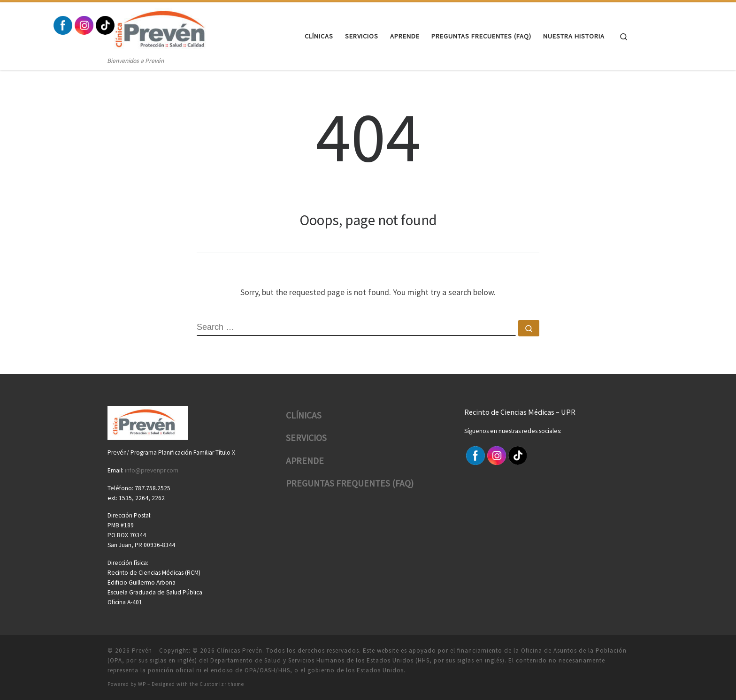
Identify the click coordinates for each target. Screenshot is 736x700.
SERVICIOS (306, 438)
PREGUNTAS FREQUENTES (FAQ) (350, 483)
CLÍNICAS (304, 415)
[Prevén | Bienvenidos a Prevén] (166, 29)
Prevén (142, 651)
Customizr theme (222, 684)
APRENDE (305, 461)
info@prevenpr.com (152, 470)
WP (142, 684)
